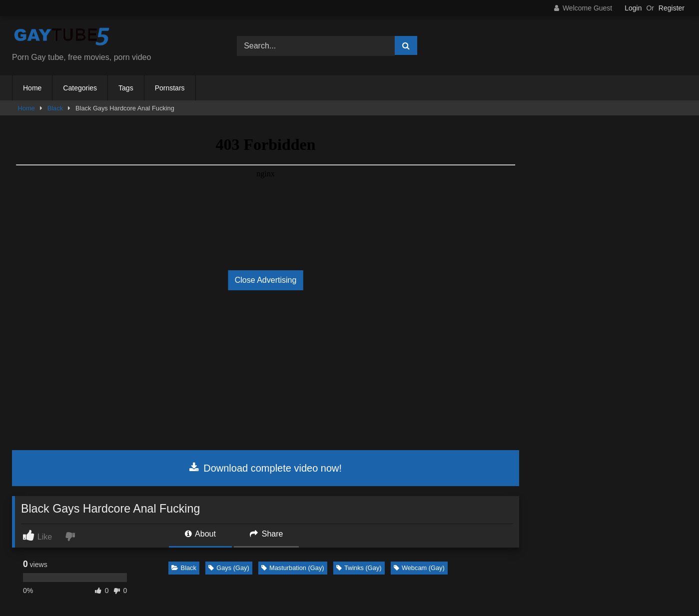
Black (55, 108)
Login (633, 8)
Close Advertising (266, 280)
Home (32, 88)
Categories (80, 88)
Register (672, 8)
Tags (126, 88)
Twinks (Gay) (359, 568)
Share (266, 534)
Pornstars (170, 88)
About (200, 534)
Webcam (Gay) (419, 568)
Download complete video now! (266, 468)
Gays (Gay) (229, 568)
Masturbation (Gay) (293, 568)
